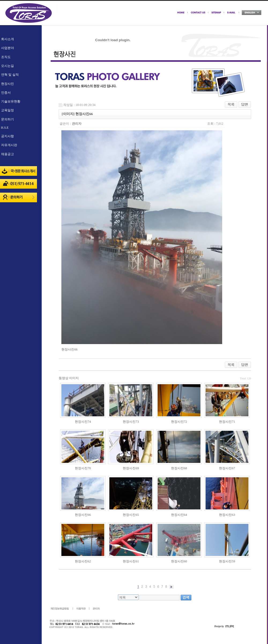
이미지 (74, 378)
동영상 (64, 378)
